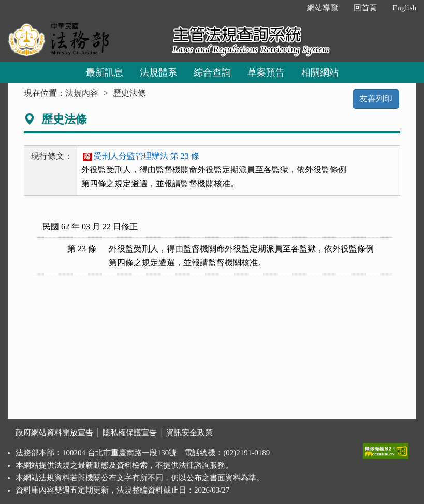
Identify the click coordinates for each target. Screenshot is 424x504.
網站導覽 (323, 8)
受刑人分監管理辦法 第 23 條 (141, 156)
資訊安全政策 (189, 433)
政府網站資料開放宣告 (54, 433)
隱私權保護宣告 (130, 433)
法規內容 (82, 93)
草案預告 (266, 72)
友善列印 (376, 99)
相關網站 (320, 72)
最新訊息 (105, 72)
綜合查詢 (212, 72)
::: (289, 8)
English (404, 8)
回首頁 (365, 8)
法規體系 (158, 72)
